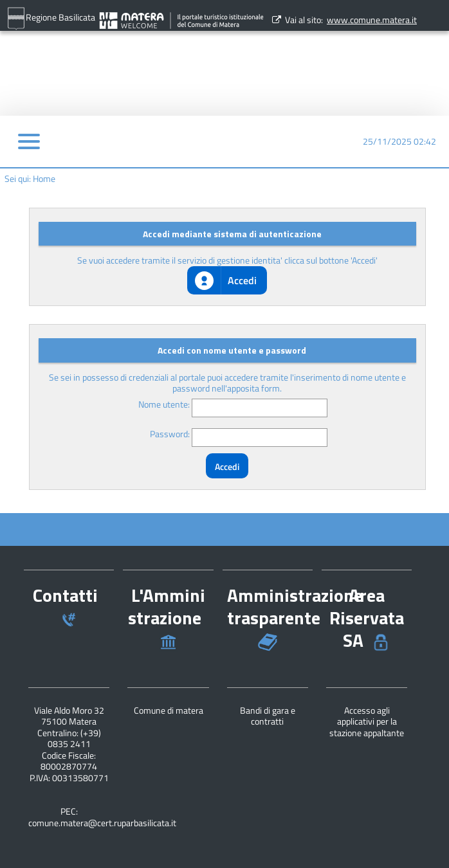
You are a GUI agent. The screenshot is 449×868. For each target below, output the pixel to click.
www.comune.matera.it (372, 20)
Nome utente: (164, 405)
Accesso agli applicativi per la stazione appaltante (367, 721)
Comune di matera (169, 710)
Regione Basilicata (51, 19)
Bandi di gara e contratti (268, 716)
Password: (170, 434)
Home (44, 178)
